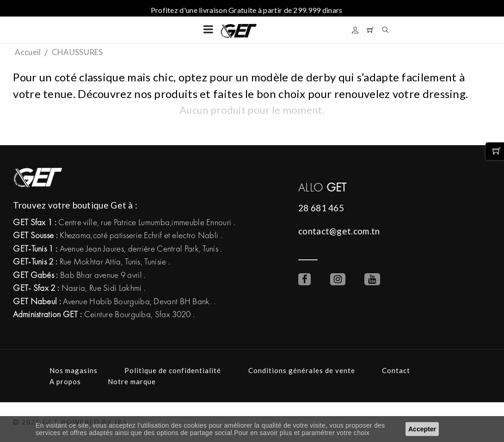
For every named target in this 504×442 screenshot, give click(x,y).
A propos (65, 381)
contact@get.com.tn (339, 231)
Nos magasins (74, 370)
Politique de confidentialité (173, 370)
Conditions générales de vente (302, 370)
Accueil (28, 52)
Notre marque (132, 381)
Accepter (422, 429)
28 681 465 (321, 208)
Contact (396, 370)
